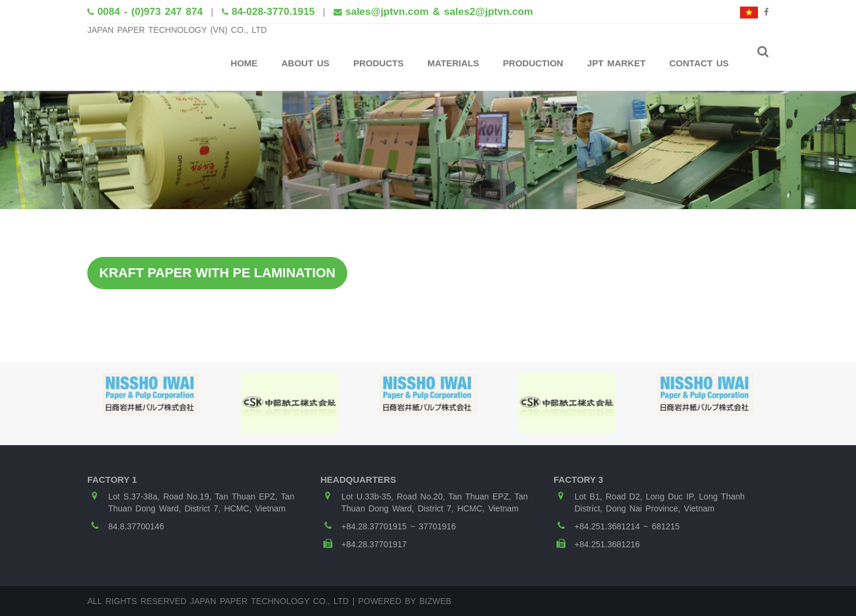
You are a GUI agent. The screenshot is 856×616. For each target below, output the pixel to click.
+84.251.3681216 (607, 544)
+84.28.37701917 (374, 544)
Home (244, 63)
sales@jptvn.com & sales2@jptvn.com (439, 12)
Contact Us (699, 63)
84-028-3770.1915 (273, 12)
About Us (305, 63)
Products (378, 63)
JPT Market (616, 63)
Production (533, 63)
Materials (453, 63)
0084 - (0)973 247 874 (150, 12)
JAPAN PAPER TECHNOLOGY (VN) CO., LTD (177, 30)
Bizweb (435, 601)
